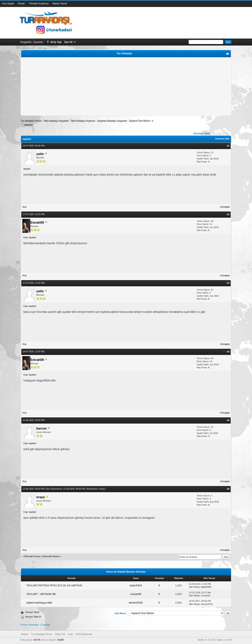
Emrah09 (37, 223)
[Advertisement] (126, 86)
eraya (102, 489)
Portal (21, 3)
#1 (228, 146)
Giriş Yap (56, 42)
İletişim (25, 634)
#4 (228, 352)
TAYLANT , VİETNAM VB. (41, 594)
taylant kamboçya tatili (39, 603)
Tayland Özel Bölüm (139, 121)
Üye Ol (68, 42)
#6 (228, 489)
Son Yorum (194, 587)
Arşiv (70, 634)
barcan (41, 428)
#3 (228, 283)
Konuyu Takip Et (33, 617)
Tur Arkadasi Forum (31, 121)
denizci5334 (136, 603)
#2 (228, 214)
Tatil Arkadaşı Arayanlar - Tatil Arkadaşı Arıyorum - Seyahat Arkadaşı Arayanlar (86, 121)
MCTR (37, 640)
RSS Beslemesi (84, 634)
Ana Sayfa (8, 3)
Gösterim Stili (222, 139)
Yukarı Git (60, 634)
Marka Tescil (60, 3)
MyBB (61, 640)
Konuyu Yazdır (32, 612)
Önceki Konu (32, 556)
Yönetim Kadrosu (39, 3)
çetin (40, 154)
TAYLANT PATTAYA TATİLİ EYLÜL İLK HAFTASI (54, 585)
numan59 (136, 594)
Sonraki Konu (51, 556)
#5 (228, 420)
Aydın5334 (136, 585)
